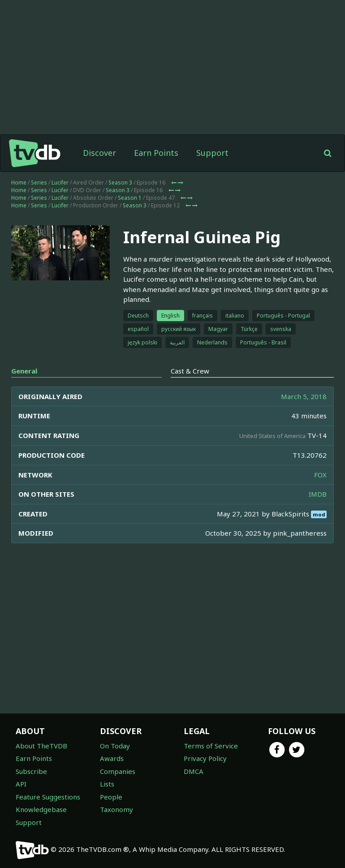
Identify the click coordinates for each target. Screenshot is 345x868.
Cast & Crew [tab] (190, 371)
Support (212, 153)
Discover (99, 153)
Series (39, 183)
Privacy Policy (205, 758)
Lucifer (60, 183)
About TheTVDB (41, 746)
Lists (107, 784)
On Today (115, 746)
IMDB (318, 494)
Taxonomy (116, 809)
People (111, 797)
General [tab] (24, 371)
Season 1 (130, 198)
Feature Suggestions (48, 797)
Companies (118, 771)
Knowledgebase (41, 809)
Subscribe (31, 771)
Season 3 (120, 183)
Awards (112, 758)
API (21, 784)
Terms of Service (211, 746)
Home (19, 183)
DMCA (194, 771)
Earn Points (156, 153)
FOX (320, 475)
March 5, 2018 (304, 396)
